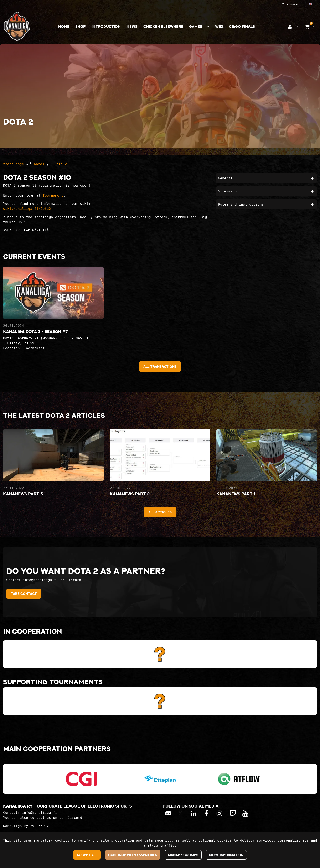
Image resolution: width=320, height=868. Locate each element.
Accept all (87, 855)
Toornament (53, 195)
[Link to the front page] (17, 26)
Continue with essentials (133, 855)
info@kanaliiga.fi (40, 813)
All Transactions (160, 367)
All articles (160, 512)
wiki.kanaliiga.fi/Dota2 (27, 209)
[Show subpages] (208, 27)
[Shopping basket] (308, 27)
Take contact (24, 594)
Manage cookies (183, 855)
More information (226, 855)
